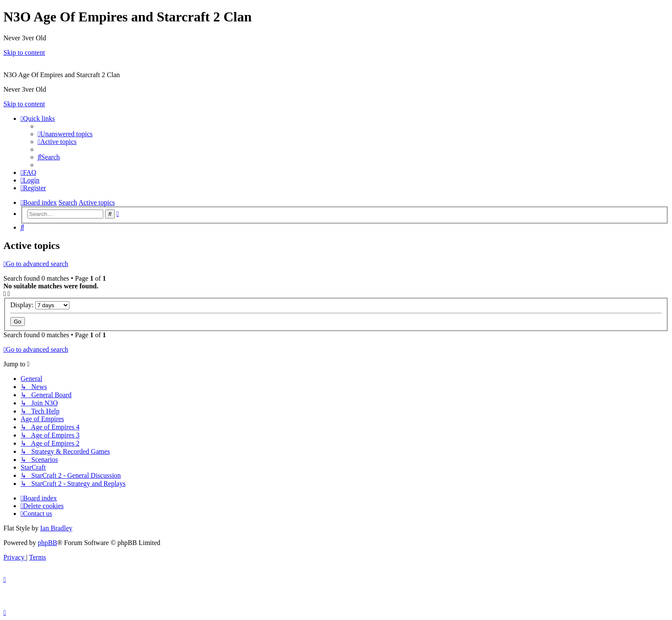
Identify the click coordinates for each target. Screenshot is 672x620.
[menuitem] (65, 134)
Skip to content (24, 52)
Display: (40, 305)
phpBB (47, 543)
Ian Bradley (56, 528)
